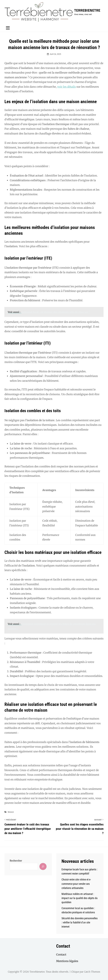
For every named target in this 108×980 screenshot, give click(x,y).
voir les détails (67, 87)
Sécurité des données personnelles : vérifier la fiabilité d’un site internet (80, 922)
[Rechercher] (43, 866)
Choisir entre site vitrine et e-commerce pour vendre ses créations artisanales (76, 884)
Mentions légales (67, 961)
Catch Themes (92, 972)
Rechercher (16, 861)
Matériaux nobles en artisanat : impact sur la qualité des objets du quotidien (80, 898)
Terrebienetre (87, 10)
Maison (11, 812)
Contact (61, 955)
